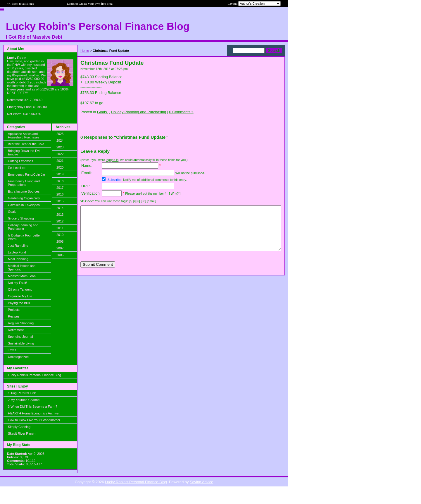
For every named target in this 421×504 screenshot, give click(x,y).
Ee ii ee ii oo (17, 168)
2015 (60, 201)
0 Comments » (181, 112)
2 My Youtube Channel (24, 400)
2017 (60, 188)
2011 (60, 228)
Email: (87, 173)
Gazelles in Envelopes (24, 205)
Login (71, 4)
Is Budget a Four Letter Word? (24, 237)
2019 (60, 174)
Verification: (91, 193)
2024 (60, 140)
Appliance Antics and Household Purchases (24, 136)
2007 (60, 248)
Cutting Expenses (20, 161)
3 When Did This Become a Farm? (33, 407)
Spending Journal (20, 337)
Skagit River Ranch (22, 433)
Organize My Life (20, 296)
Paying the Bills (19, 303)
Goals (12, 212)
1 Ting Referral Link (22, 393)
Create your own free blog (96, 4)
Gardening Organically (24, 198)
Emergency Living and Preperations (24, 183)
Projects (14, 310)
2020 (60, 167)
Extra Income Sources (24, 191)
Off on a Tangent (20, 289)
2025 (60, 134)
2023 (60, 147)
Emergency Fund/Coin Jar (27, 174)
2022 (60, 154)
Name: (87, 166)
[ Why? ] (175, 193)
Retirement (16, 330)
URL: (86, 186)
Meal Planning (18, 259)
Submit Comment (98, 273)
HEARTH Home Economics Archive (33, 413)
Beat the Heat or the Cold (26, 144)
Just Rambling (18, 246)
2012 (60, 221)
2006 (60, 255)
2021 (60, 161)
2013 (60, 215)
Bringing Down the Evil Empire (24, 152)
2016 (60, 194)
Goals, (102, 112)
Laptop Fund (17, 252)
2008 (60, 241)
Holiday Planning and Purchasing (23, 227)
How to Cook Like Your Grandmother (34, 420)
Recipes (14, 316)
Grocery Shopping (21, 218)
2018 (60, 181)
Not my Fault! (17, 283)
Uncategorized (18, 357)
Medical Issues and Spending (22, 268)
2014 (60, 208)
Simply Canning (19, 427)
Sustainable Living (21, 343)
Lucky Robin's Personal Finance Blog (34, 375)
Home (85, 51)
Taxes (12, 350)
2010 (60, 235)
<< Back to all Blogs (21, 4)
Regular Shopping (21, 323)
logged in (112, 160)
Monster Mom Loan (22, 276)
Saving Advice (201, 482)
